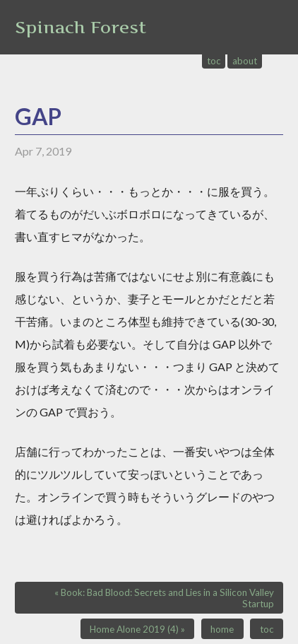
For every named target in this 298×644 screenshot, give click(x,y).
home (222, 629)
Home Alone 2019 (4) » (137, 629)
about (245, 61)
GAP (38, 116)
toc (214, 61)
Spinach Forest (81, 27)
